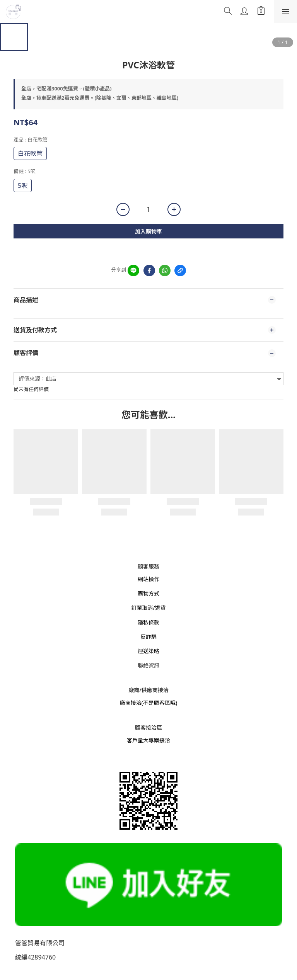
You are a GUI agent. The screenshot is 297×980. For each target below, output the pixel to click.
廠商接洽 (131, 703)
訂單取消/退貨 (148, 608)
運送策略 (148, 651)
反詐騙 (148, 637)
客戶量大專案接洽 (148, 740)
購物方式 (148, 593)
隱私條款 (148, 622)
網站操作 (148, 579)
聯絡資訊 (148, 665)
